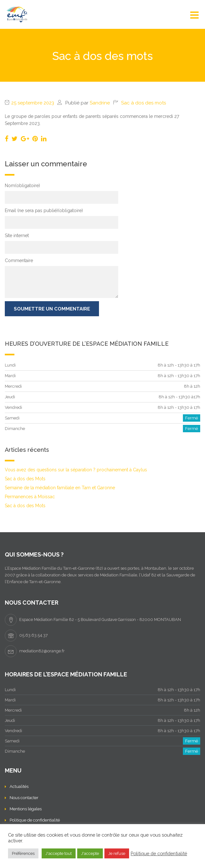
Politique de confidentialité (35, 820)
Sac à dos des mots (143, 103)
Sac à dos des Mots (25, 479)
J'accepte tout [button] (59, 853)
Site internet (17, 236)
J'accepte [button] (90, 853)
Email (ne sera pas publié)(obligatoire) (44, 211)
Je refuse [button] (117, 853)
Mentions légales (26, 809)
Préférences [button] (23, 853)
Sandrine (100, 103)
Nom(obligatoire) (22, 186)
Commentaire (19, 260)
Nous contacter (24, 798)
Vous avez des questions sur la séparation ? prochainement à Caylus (76, 470)
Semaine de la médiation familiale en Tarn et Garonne (60, 488)
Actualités (19, 786)
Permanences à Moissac (30, 497)
